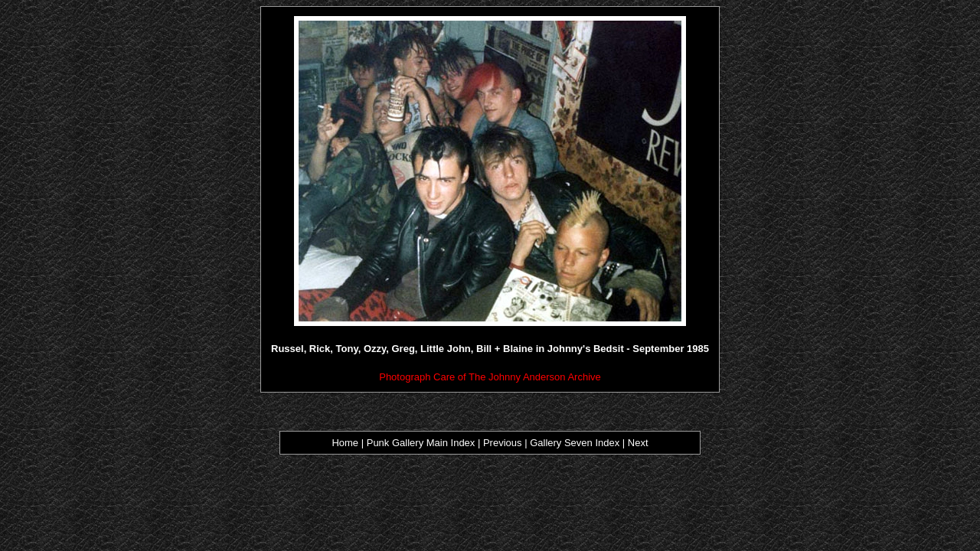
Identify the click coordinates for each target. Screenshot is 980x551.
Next (638, 443)
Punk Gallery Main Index (421, 443)
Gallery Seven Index (575, 443)
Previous (504, 443)
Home (345, 443)
